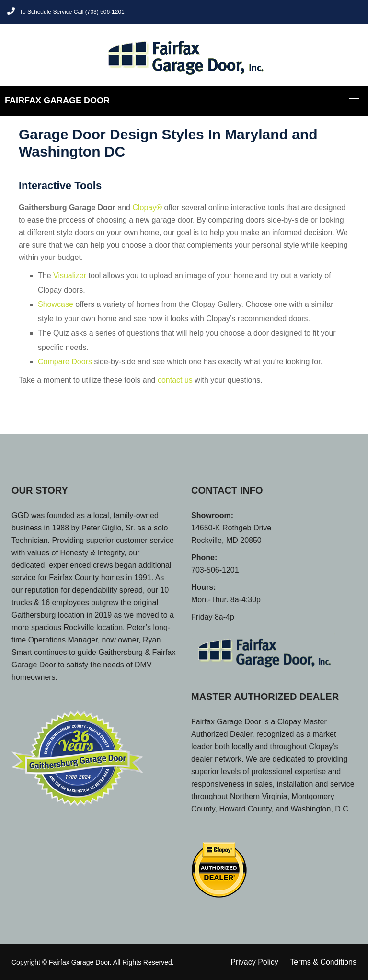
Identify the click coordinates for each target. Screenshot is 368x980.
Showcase (56, 304)
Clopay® (147, 208)
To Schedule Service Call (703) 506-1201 (66, 11)
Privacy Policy (254, 962)
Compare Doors (65, 362)
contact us (175, 380)
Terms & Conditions (323, 962)
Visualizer (70, 276)
